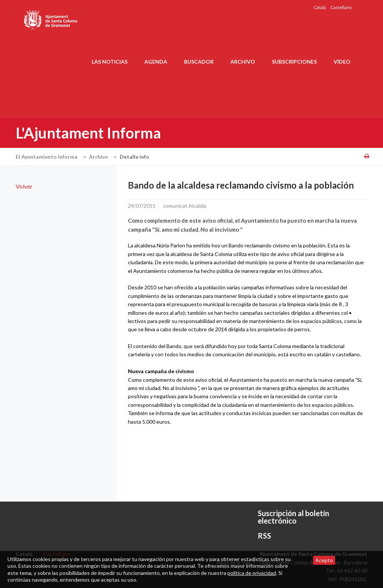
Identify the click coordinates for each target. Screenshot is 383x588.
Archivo (243, 62)
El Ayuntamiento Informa (52, 157)
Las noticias (110, 62)
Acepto (324, 560)
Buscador (199, 62)
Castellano (341, 7)
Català (320, 7)
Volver (24, 186)
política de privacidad (252, 573)
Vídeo (342, 62)
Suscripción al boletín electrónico (293, 517)
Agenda (156, 62)
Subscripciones (294, 62)
